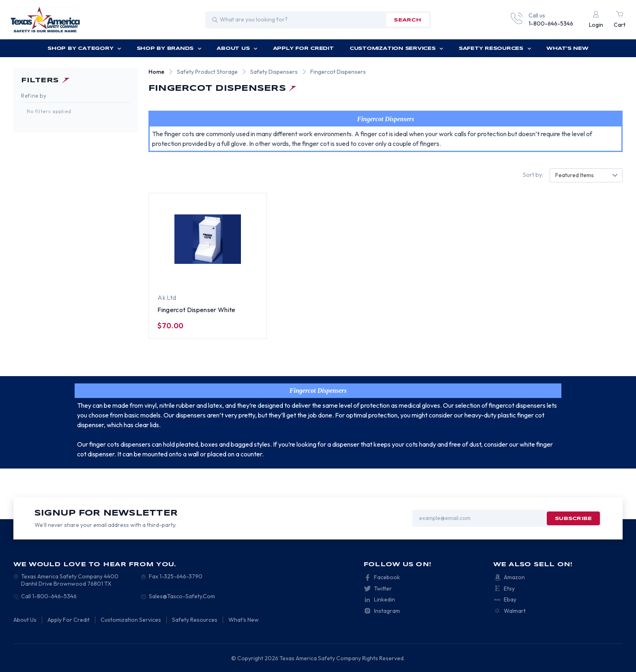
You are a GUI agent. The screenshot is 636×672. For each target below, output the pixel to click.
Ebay (510, 599)
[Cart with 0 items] (620, 20)
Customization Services (396, 48)
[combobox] (586, 175)
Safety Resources (495, 48)
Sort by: (533, 175)
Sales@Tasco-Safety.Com (182, 596)
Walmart (515, 611)
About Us (237, 48)
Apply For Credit (303, 48)
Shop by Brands (169, 48)
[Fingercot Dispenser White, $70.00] (208, 239)
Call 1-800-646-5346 (49, 596)
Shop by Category (84, 48)
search (407, 20)
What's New (567, 48)
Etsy (509, 589)
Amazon (514, 577)
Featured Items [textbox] (575, 175)
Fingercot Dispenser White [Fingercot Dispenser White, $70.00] (196, 310)
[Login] (596, 20)
